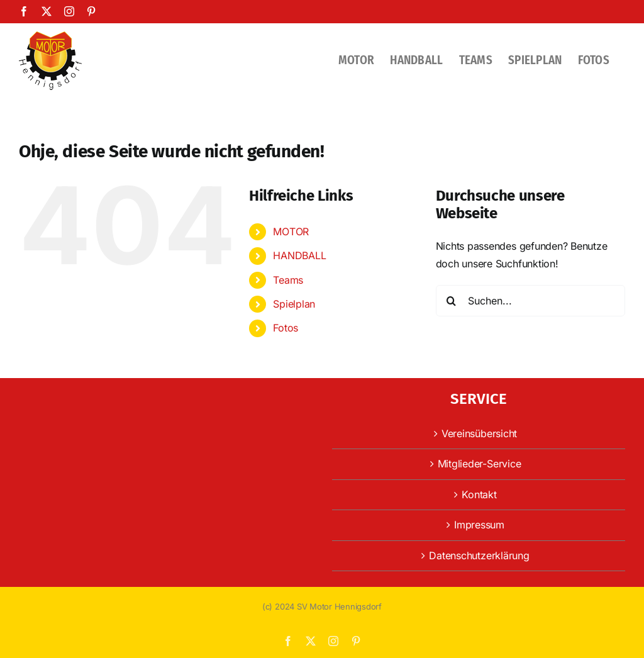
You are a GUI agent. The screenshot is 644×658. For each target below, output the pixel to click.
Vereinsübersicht (479, 433)
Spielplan (294, 304)
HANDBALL (299, 255)
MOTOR (291, 231)
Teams (288, 280)
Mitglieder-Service (480, 464)
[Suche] (452, 301)
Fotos (286, 328)
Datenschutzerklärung (479, 555)
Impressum (479, 525)
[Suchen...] (530, 301)
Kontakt (479, 494)
